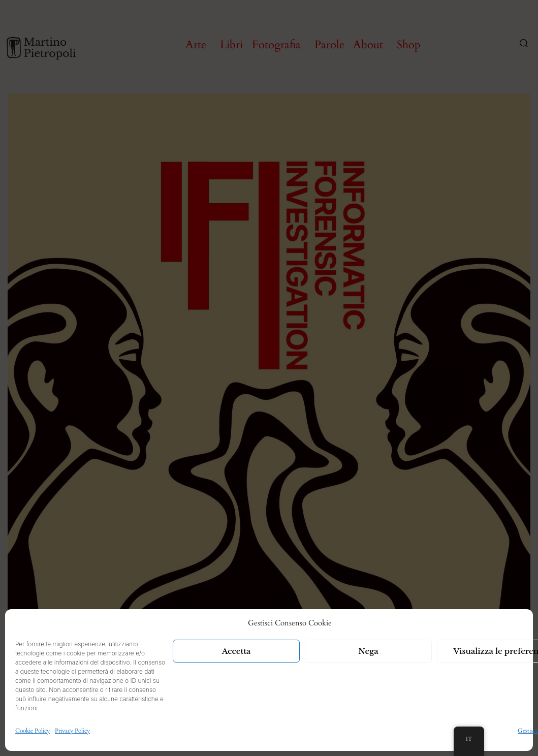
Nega (368, 651)
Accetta (236, 651)
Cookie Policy (33, 731)
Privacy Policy (72, 731)
